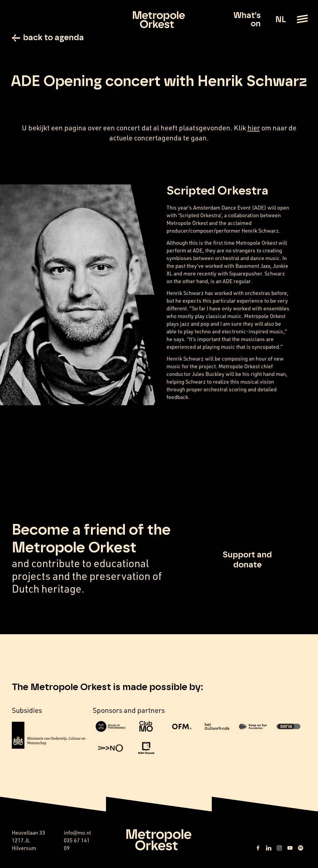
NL (281, 20)
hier (254, 128)
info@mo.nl (77, 833)
